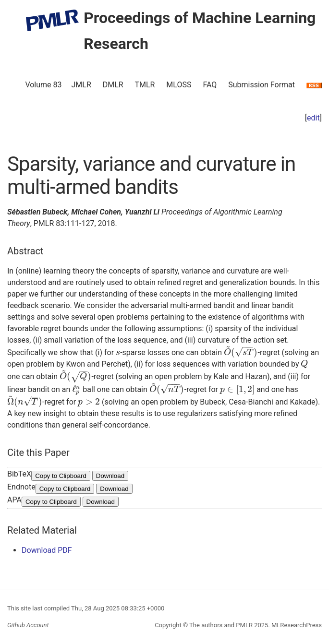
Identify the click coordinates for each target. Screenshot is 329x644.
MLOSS (179, 85)
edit (313, 118)
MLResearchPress (296, 625)
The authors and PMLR (221, 625)
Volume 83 (43, 85)
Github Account (28, 625)
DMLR (113, 85)
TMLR (145, 85)
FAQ (210, 85)
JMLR (81, 85)
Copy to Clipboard (61, 476)
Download (110, 476)
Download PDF (47, 550)
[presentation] (118, 352)
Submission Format (262, 85)
